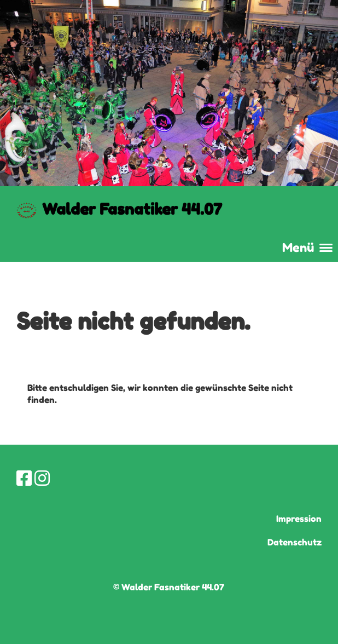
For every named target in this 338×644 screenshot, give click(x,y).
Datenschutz (295, 542)
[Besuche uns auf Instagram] (42, 478)
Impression (299, 519)
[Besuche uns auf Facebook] (24, 478)
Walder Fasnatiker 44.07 (132, 209)
